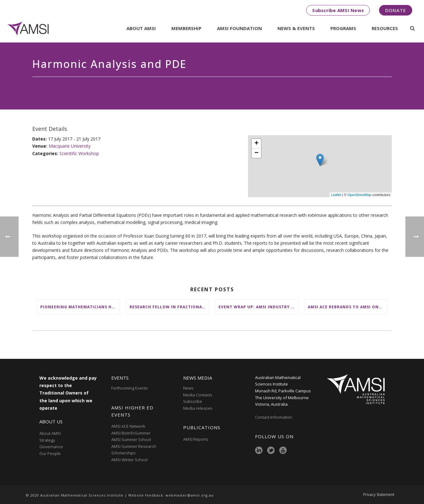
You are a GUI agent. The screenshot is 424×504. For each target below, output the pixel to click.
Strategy (47, 440)
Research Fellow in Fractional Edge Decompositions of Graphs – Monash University (169, 307)
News (188, 388)
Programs (343, 28)
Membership (186, 28)
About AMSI (141, 28)
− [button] (256, 153)
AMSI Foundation (239, 28)
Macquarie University (70, 146)
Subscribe (193, 401)
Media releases (198, 408)
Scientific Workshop (79, 153)
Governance (51, 447)
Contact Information (274, 417)
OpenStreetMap (360, 195)
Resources (385, 28)
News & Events (296, 28)
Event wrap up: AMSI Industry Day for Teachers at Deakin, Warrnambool (258, 307)
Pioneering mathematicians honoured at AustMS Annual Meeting (80, 307)
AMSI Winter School (129, 460)
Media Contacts (198, 395)
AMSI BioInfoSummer (131, 433)
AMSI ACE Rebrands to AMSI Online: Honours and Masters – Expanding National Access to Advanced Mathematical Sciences (347, 307)
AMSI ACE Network (128, 426)
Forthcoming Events (130, 388)
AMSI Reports (196, 439)
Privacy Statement (379, 495)
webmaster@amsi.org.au (190, 495)
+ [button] (256, 144)
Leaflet (336, 195)
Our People (50, 453)
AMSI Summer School (131, 439)
